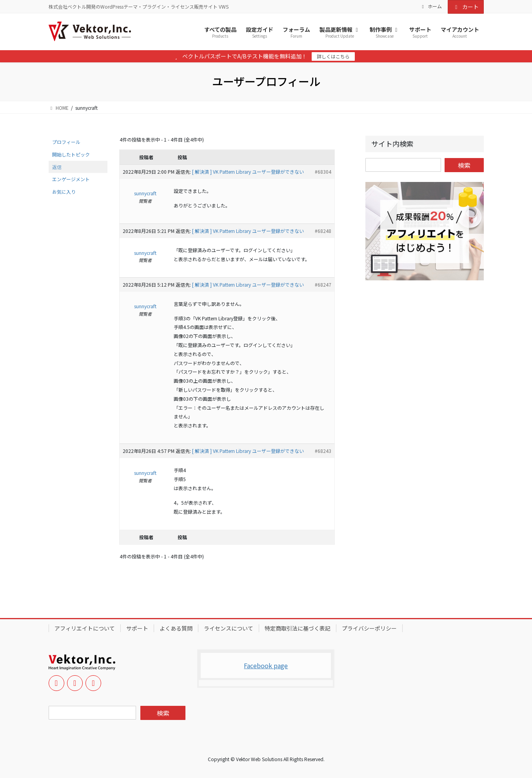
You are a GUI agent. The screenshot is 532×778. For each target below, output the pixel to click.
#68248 (323, 231)
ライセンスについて (229, 628)
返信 (57, 167)
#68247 (323, 284)
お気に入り (64, 192)
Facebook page (266, 665)
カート (466, 7)
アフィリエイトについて (85, 628)
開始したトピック (71, 154)
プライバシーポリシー (369, 628)
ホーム (431, 6)
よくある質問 (176, 628)
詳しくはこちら (333, 56)
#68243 (323, 451)
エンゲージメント (71, 179)
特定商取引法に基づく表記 (298, 628)
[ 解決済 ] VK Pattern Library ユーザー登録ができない (248, 172)
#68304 (323, 172)
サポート (137, 628)
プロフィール (66, 142)
